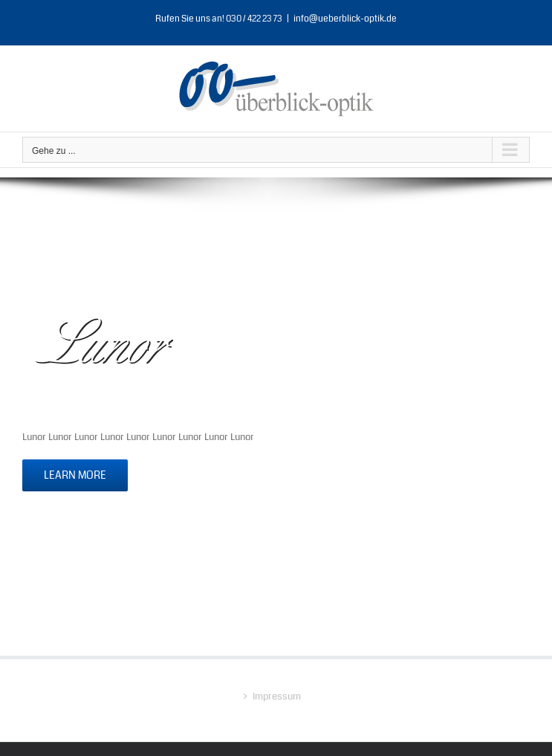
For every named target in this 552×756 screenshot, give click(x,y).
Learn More (75, 475)
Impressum (277, 697)
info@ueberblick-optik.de (345, 19)
